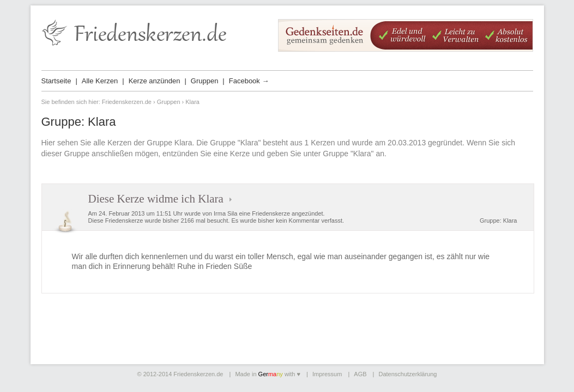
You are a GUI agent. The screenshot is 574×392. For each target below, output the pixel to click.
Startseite (56, 81)
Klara (510, 220)
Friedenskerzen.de (127, 102)
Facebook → (249, 81)
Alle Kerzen (100, 81)
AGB (360, 374)
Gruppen (205, 81)
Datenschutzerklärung (407, 374)
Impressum (327, 374)
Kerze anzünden (155, 81)
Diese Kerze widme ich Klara (156, 199)
